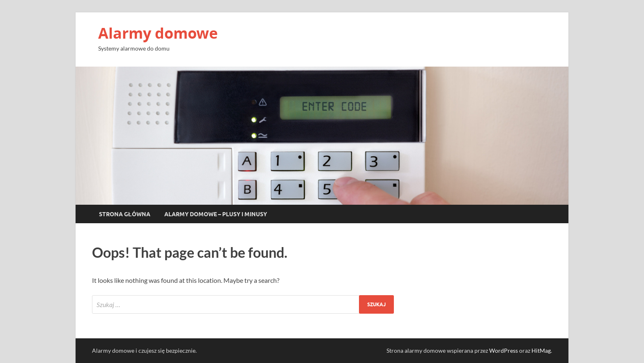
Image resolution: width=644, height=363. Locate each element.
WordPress (504, 350)
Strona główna (125, 214)
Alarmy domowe (158, 33)
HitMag (541, 350)
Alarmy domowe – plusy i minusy (216, 214)
